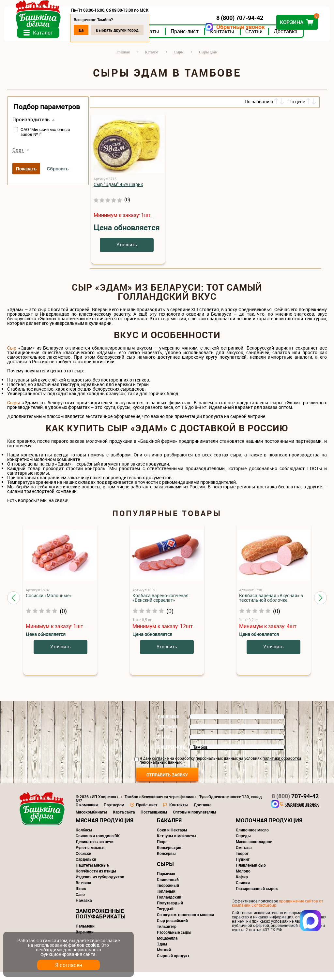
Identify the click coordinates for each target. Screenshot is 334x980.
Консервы (166, 861)
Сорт (18, 158)
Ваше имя (169, 725)
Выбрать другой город (121, 30)
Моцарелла (167, 946)
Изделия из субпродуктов (100, 885)
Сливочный (168, 887)
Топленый (166, 899)
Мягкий (164, 958)
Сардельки (86, 867)
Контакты (225, 39)
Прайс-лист (188, 39)
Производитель (31, 127)
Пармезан (166, 881)
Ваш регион (171, 755)
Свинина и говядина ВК (98, 843)
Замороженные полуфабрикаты (101, 921)
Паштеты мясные (92, 873)
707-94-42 (295, 804)
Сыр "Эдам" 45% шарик (118, 192)
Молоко (243, 879)
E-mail (165, 745)
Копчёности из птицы (96, 879)
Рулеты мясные (91, 855)
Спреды (243, 843)
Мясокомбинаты (91, 820)
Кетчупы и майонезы (177, 843)
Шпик (81, 896)
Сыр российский (172, 928)
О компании (87, 813)
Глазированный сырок (257, 896)
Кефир (242, 885)
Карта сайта (124, 820)
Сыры (14, 410)
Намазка (84, 908)
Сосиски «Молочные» (49, 603)
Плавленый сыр (251, 873)
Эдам (162, 952)
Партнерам (114, 813)
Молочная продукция (269, 828)
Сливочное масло (252, 838)
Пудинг (243, 867)
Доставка (289, 39)
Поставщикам (154, 820)
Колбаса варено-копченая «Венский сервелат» (160, 605)
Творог (242, 861)
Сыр (12, 356)
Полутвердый (170, 911)
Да (84, 30)
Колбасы (84, 838)
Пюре (162, 849)
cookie (92, 945)
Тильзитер (167, 934)
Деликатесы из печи (95, 849)
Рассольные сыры (174, 940)
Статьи (257, 39)
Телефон (167, 735)
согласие (160, 766)
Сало (80, 902)
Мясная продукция (105, 828)
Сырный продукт (173, 963)
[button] (14, 605)
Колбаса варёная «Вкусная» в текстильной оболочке (271, 605)
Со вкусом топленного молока (185, 922)
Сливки (243, 890)
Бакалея (169, 828)
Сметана (244, 855)
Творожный (168, 893)
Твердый (165, 916)
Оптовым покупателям (194, 820)
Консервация (169, 855)
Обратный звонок (237, 27)
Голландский (169, 905)
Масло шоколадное (254, 849)
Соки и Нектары (172, 838)
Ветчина (83, 890)
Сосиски (83, 861)
